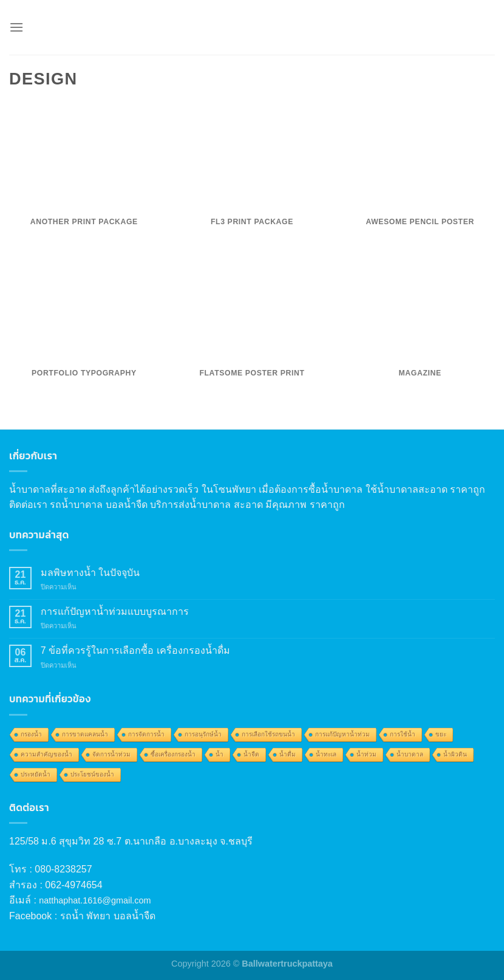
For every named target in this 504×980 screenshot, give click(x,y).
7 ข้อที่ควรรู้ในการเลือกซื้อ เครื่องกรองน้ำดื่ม (135, 650)
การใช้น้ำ (403, 734)
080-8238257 (63, 869)
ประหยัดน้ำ (36, 774)
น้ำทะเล (326, 754)
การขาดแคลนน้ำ (85, 734)
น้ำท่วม (366, 754)
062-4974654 (73, 885)
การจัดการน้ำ (146, 734)
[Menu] (16, 27)
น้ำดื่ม (288, 754)
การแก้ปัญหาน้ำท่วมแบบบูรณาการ (115, 612)
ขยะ (441, 734)
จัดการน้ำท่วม (111, 754)
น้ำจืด (251, 754)
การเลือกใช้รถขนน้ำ (268, 734)
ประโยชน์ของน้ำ (92, 774)
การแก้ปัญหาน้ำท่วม (342, 734)
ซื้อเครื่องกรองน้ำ (173, 754)
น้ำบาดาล (410, 754)
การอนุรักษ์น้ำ (203, 734)
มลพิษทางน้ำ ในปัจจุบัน (90, 573)
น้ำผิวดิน (455, 754)
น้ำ (220, 754)
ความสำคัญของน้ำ (46, 754)
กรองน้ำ (31, 734)
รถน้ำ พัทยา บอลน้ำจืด (108, 916)
